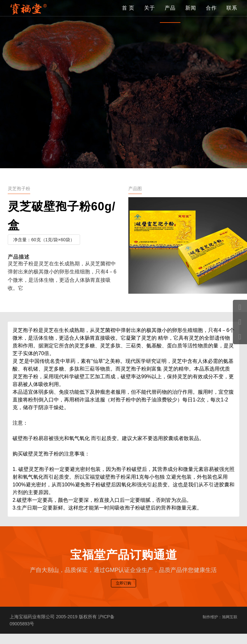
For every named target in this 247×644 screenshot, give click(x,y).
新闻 (191, 14)
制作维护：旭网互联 (217, 627)
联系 (232, 14)
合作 (211, 14)
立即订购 (123, 592)
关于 (150, 14)
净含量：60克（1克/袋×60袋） (44, 240)
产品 (170, 14)
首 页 (128, 14)
